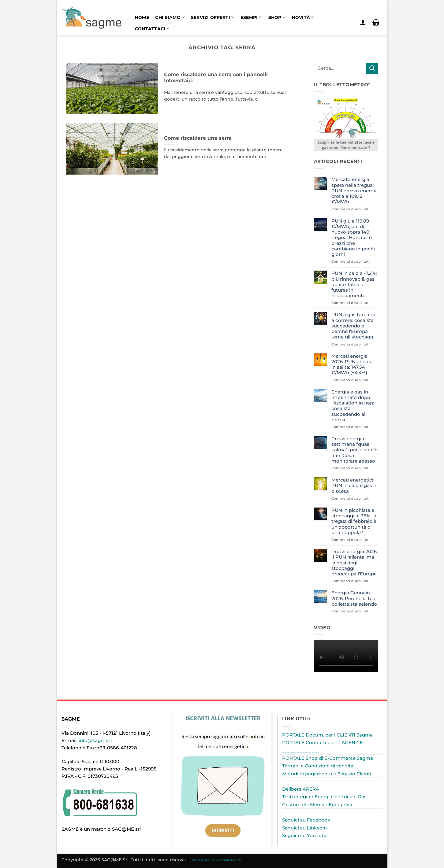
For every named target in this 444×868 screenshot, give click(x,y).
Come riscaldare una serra (198, 138)
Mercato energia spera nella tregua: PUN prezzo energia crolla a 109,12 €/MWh (354, 191)
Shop (277, 17)
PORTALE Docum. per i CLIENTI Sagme (327, 735)
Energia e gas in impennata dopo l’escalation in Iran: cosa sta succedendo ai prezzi (353, 406)
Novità (303, 17)
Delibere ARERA (301, 789)
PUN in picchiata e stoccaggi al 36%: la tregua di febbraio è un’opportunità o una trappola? (354, 521)
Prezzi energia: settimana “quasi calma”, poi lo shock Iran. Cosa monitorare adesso (355, 450)
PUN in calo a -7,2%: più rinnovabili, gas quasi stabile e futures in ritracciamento (354, 284)
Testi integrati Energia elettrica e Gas (324, 797)
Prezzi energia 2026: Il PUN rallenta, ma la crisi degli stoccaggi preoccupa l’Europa (354, 563)
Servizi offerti (213, 17)
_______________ (300, 750)
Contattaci (152, 29)
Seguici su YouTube (305, 835)
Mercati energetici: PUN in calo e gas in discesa (354, 486)
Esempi (251, 17)
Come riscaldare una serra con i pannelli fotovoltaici (216, 78)
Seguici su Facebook (306, 820)
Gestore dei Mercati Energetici (317, 805)
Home (142, 17)
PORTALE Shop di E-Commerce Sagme (328, 758)
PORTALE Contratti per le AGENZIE (323, 742)
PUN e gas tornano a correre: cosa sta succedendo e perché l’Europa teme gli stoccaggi (353, 326)
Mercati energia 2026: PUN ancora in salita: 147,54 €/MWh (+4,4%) (352, 365)
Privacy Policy (203, 860)
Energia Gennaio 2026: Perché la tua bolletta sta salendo (354, 598)
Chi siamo (170, 17)
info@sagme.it (95, 740)
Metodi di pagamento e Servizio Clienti (327, 774)
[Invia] (372, 68)
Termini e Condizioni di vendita (318, 766)
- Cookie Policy (229, 860)
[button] (363, 22)
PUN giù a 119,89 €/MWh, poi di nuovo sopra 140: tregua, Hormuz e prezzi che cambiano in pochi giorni (353, 238)
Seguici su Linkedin (304, 828)
